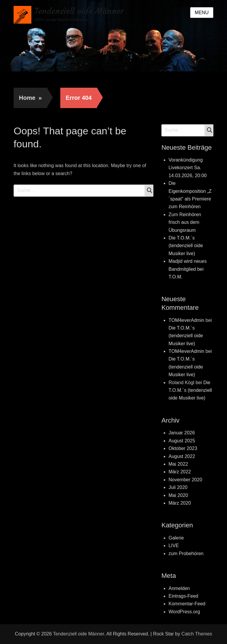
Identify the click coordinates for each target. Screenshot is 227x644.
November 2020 (185, 480)
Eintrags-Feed (183, 596)
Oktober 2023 (183, 448)
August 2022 (182, 456)
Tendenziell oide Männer (79, 11)
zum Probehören (186, 553)
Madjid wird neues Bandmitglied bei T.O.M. (188, 269)
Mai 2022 (178, 464)
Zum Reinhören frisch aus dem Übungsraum (185, 222)
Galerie (176, 538)
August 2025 (182, 441)
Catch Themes (197, 634)
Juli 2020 (178, 487)
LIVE (174, 546)
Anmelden (179, 588)
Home (30, 98)
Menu (202, 13)
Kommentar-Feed (187, 604)
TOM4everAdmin (186, 320)
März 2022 (180, 472)
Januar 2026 (182, 433)
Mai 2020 (178, 495)
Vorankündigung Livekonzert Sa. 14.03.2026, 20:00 (188, 168)
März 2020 (180, 503)
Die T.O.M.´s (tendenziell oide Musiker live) (186, 246)
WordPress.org (184, 612)
